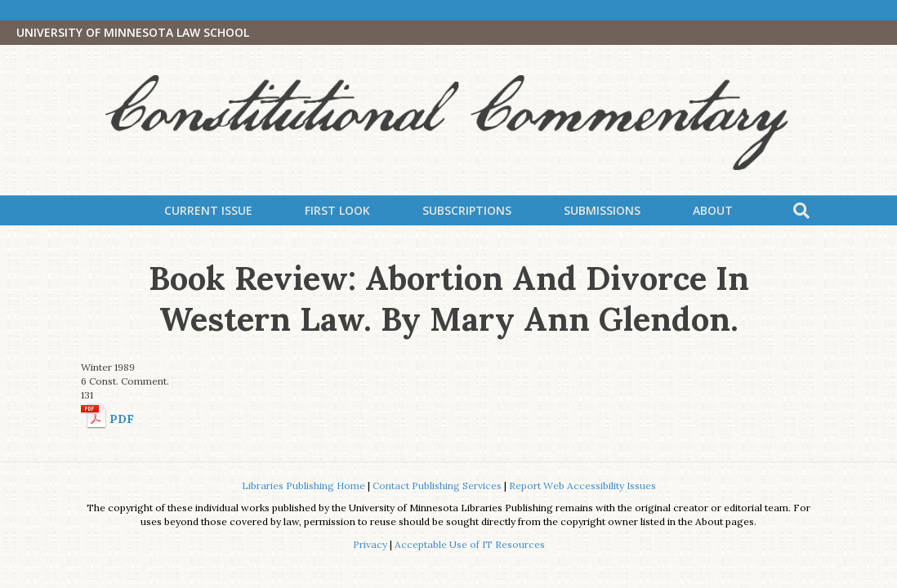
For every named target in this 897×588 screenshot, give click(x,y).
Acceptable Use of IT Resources (470, 544)
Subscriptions (467, 210)
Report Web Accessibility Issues (582, 486)
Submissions (602, 210)
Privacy (370, 544)
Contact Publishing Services (437, 486)
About (713, 210)
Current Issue (208, 210)
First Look (337, 210)
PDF (122, 419)
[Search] (801, 211)
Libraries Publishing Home (303, 486)
